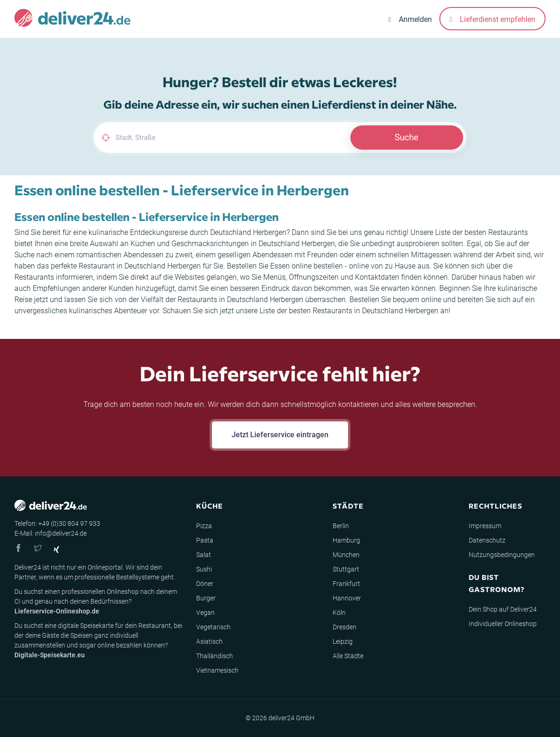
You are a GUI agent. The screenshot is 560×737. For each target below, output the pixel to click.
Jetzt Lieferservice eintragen (280, 435)
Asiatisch (209, 641)
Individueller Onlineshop (503, 624)
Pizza (204, 526)
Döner (205, 584)
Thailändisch (215, 656)
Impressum (485, 526)
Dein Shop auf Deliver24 (503, 609)
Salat (204, 555)
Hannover (347, 598)
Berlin (341, 526)
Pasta (205, 540)
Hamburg (346, 540)
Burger (206, 598)
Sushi (204, 569)
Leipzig (343, 641)
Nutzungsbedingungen (502, 555)
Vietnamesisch (217, 670)
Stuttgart (346, 569)
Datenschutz (487, 540)
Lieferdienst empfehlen (492, 19)
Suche (406, 137)
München (346, 555)
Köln (339, 613)
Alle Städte (348, 656)
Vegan (205, 613)
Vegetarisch (213, 627)
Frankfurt (346, 584)
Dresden (345, 627)
